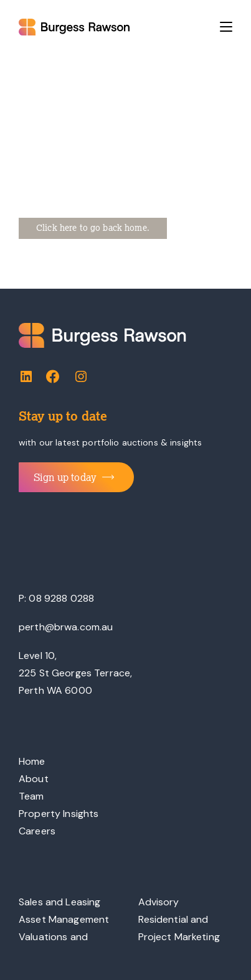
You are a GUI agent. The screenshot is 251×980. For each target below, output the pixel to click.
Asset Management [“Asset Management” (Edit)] (64, 919)
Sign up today (74, 477)
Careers (37, 831)
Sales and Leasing (59, 902)
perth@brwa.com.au (66, 627)
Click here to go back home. (93, 228)
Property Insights (59, 814)
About (34, 779)
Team (31, 796)
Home (32, 761)
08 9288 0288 (61, 598)
